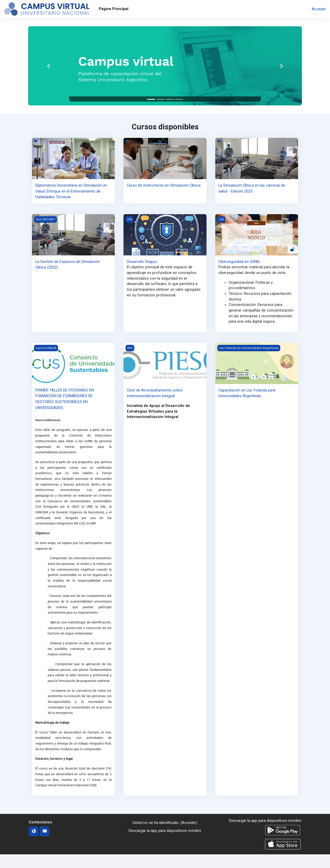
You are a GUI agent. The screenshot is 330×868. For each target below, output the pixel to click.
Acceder (319, 9)
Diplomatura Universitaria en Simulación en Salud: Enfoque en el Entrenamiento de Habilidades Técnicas (71, 191)
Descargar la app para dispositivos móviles (165, 844)
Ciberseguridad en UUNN (239, 261)
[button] (49, 66)
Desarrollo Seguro (142, 261)
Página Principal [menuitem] (114, 9)
